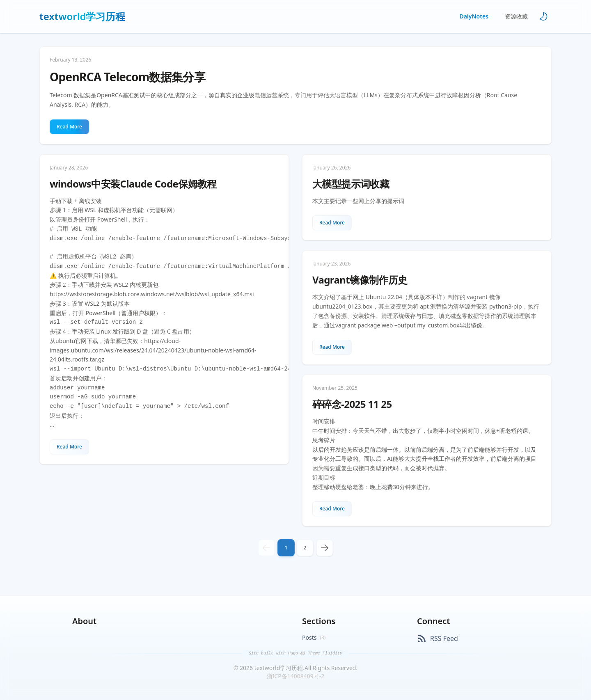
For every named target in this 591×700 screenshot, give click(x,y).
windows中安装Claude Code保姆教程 (133, 184)
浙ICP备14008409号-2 (296, 676)
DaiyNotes (474, 16)
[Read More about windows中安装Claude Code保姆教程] (69, 447)
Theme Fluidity (325, 653)
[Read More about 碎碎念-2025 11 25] (332, 509)
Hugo (294, 653)
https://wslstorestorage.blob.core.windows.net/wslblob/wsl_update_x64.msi (152, 294)
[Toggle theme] (543, 16)
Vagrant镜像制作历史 (360, 280)
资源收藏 (516, 16)
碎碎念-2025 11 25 (352, 404)
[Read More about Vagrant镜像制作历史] (332, 347)
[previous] (266, 548)
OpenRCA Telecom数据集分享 (127, 77)
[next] (325, 548)
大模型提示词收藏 (351, 184)
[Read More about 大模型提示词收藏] (332, 223)
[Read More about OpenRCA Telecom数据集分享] (69, 127)
